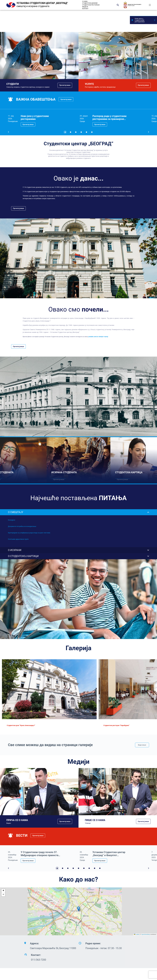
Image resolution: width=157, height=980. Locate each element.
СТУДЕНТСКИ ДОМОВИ (90, 3)
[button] (79, 909)
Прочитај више (65, 85)
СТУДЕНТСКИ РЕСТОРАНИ (91, 5)
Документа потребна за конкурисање (22, 526)
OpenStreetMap (146, 934)
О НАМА (85, 1)
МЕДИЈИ (85, 7)
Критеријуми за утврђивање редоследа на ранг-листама (29, 533)
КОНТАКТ (85, 9)
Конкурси (12, 520)
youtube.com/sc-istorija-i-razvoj (98, 337)
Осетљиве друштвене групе (18, 539)
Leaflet (137, 934)
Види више (142, 745)
